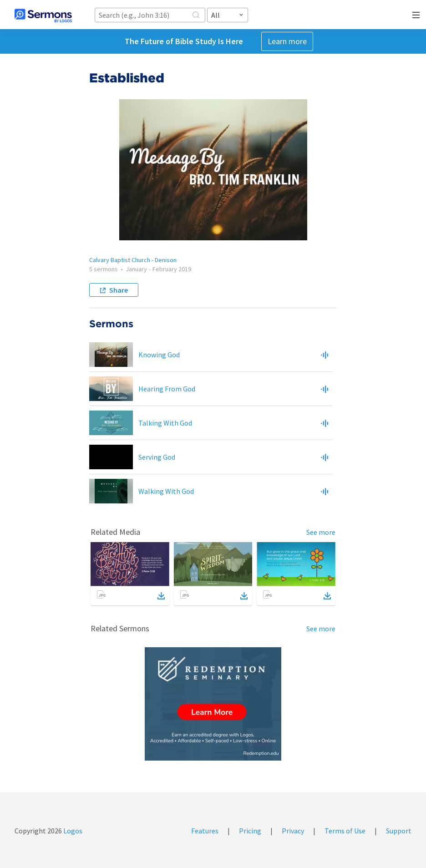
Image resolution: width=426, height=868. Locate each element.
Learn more (287, 41)
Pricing (250, 831)
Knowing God (159, 355)
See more (321, 532)
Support (399, 831)
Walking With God (166, 491)
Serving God (157, 457)
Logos (72, 831)
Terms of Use (345, 831)
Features (205, 831)
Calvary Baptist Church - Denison (133, 260)
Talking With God (165, 423)
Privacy (293, 831)
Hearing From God (167, 389)
